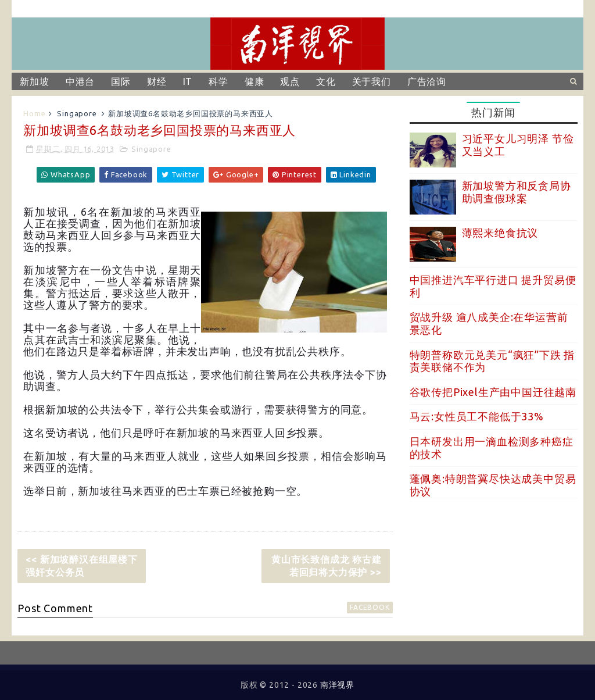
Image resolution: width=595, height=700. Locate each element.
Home (34, 113)
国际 (121, 81)
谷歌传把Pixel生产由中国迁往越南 (493, 392)
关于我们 (372, 81)
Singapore (77, 113)
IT (188, 81)
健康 (255, 81)
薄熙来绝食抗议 (500, 233)
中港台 (80, 81)
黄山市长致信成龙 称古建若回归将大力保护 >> (327, 566)
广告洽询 (427, 81)
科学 (218, 81)
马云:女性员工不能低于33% (477, 416)
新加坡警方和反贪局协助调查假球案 (517, 192)
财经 (157, 81)
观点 (290, 81)
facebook (370, 607)
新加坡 (34, 81)
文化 (326, 81)
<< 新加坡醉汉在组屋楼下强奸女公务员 (81, 566)
